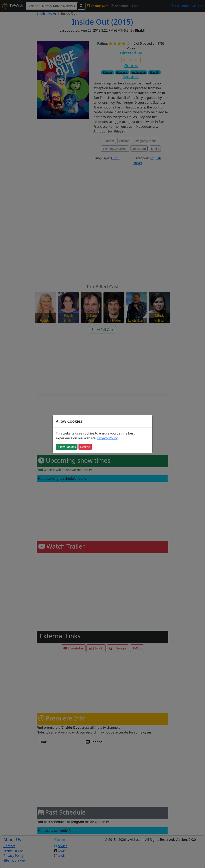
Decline (85, 447)
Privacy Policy (107, 438)
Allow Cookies (67, 447)
